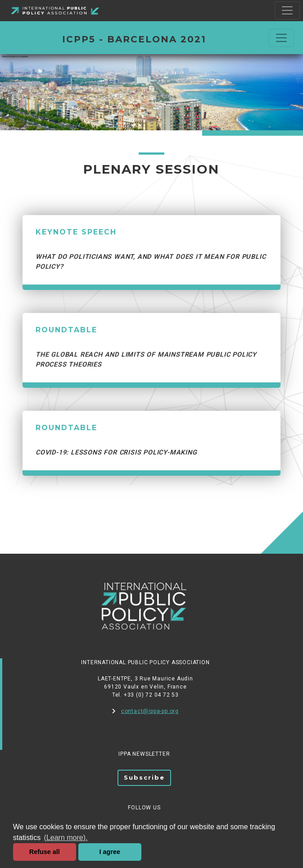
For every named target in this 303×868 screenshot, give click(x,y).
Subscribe (144, 777)
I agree (110, 852)
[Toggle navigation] (287, 10)
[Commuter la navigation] (281, 38)
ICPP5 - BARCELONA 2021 (134, 39)
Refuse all (45, 852)
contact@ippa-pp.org (145, 711)
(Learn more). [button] (66, 838)
